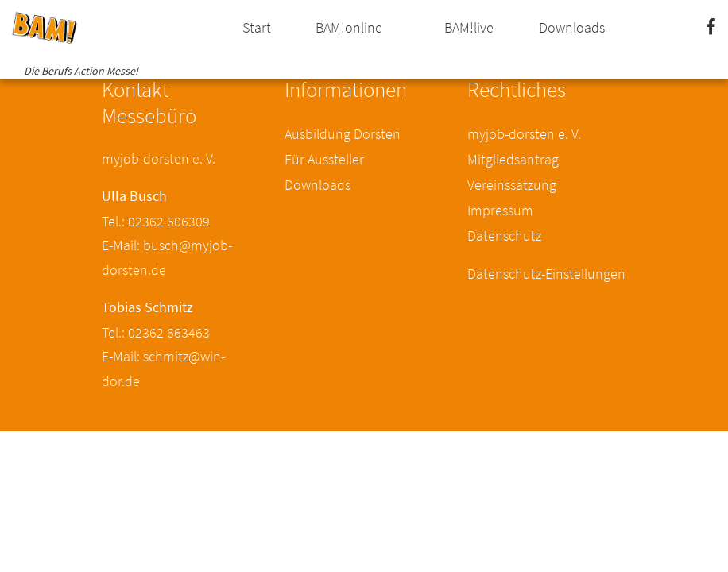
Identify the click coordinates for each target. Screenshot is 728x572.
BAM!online (349, 27)
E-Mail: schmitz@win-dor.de (163, 369)
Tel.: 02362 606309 (156, 221)
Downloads (572, 27)
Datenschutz (504, 236)
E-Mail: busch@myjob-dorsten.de (167, 257)
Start (257, 27)
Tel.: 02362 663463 (156, 332)
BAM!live (469, 27)
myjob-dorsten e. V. (524, 134)
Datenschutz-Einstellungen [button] (546, 274)
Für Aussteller (324, 159)
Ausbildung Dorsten (343, 134)
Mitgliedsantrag (513, 159)
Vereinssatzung (512, 185)
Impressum (500, 210)
